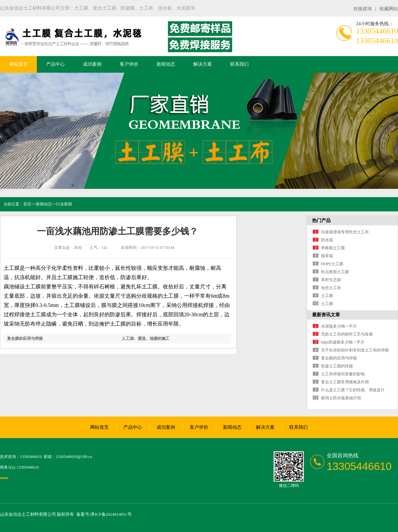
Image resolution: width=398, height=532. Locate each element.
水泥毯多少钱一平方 (339, 326)
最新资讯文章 (326, 315)
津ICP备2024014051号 (111, 514)
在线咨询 (363, 9)
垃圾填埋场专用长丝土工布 (345, 232)
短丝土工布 (331, 288)
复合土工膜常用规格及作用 (345, 382)
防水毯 (327, 240)
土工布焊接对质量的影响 (343, 374)
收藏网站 (389, 9)
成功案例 (92, 64)
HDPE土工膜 (332, 264)
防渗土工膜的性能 (337, 366)
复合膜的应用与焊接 (25, 339)
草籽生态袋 (331, 280)
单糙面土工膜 (333, 248)
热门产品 (321, 221)
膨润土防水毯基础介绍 (341, 398)
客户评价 (129, 64)
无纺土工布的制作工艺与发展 (347, 334)
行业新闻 (64, 204)
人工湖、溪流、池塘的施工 (146, 339)
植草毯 (327, 256)
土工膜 (327, 296)
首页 (27, 204)
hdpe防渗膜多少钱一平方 (343, 342)
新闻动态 (166, 64)
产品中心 (55, 64)
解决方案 (203, 64)
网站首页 (19, 64)
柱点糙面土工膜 (335, 272)
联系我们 (239, 64)
